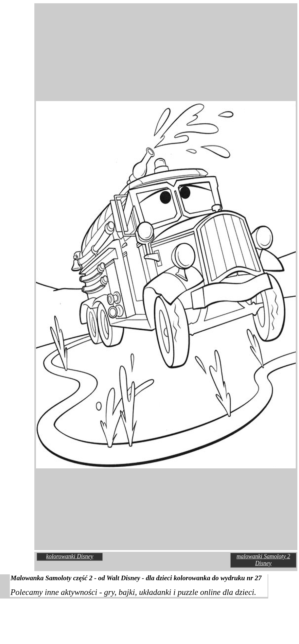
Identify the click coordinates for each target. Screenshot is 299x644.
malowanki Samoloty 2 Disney (263, 560)
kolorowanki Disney (70, 556)
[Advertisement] (92, 31)
